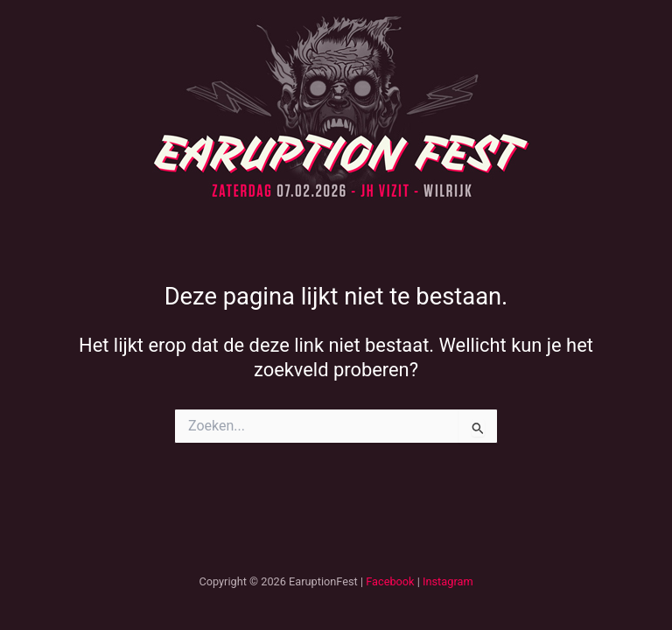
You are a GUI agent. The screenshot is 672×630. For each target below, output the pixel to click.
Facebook (390, 581)
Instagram (448, 581)
